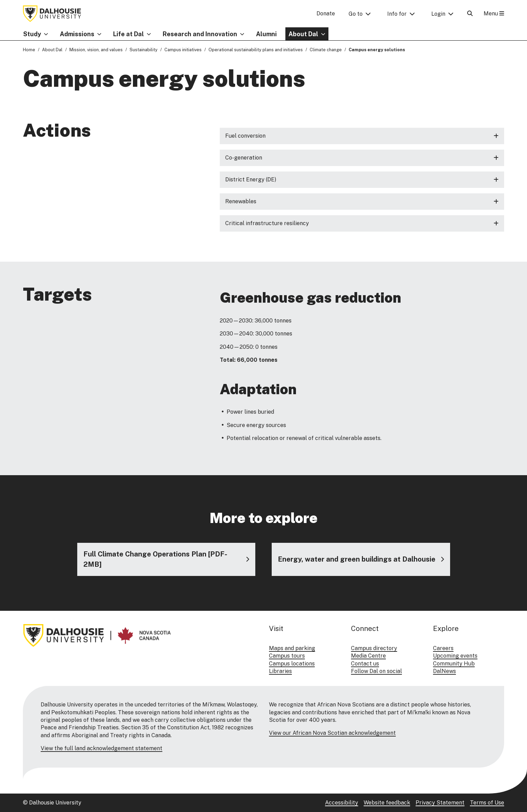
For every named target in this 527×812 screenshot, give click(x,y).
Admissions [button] (77, 34)
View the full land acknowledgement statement (102, 748)
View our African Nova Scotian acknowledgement (332, 733)
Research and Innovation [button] (200, 34)
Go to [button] (356, 14)
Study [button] (32, 34)
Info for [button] (397, 14)
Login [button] (438, 14)
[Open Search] (470, 13)
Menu (494, 13)
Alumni (266, 34)
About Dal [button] (303, 34)
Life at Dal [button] (129, 34)
